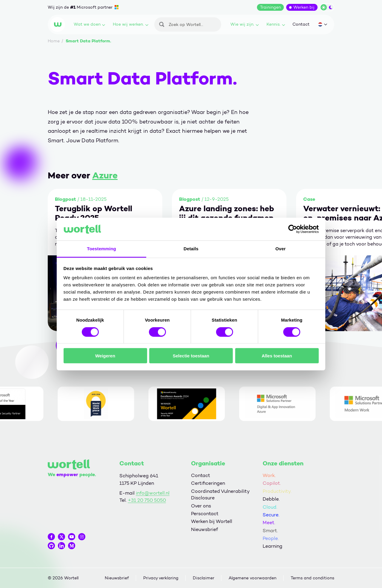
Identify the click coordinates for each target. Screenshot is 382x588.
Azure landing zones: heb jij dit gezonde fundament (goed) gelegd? (228, 213)
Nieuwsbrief (204, 529)
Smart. (270, 531)
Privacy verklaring (161, 578)
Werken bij (304, 7)
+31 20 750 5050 (147, 500)
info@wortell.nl (153, 493)
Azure (105, 175)
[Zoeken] (188, 24)
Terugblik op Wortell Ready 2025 (94, 213)
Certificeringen (208, 483)
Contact (301, 24)
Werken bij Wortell (212, 521)
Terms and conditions (312, 578)
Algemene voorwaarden (252, 578)
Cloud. (270, 507)
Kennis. (276, 24)
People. (271, 538)
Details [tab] (191, 249)
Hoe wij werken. (131, 24)
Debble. (271, 499)
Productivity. (277, 491)
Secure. (271, 515)
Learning (272, 546)
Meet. (269, 523)
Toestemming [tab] (101, 249)
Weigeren (105, 356)
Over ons (201, 506)
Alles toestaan (277, 356)
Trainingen (270, 7)
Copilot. (272, 483)
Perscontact (205, 514)
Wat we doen (89, 24)
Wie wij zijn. (245, 24)
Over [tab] (281, 249)
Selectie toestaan (191, 356)
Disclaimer (204, 578)
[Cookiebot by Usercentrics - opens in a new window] (293, 229)
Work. (269, 475)
